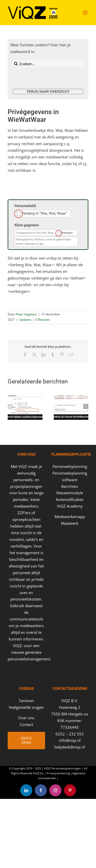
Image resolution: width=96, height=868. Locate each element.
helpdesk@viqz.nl (70, 747)
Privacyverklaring (58, 773)
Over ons (26, 718)
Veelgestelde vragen (26, 707)
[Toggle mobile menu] (86, 13)
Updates (25, 320)
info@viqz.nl (70, 740)
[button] (10, 406)
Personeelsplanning (70, 466)
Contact (26, 724)
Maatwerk (70, 523)
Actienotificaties (70, 499)
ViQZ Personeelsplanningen (62, 768)
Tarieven (26, 701)
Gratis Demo (26, 740)
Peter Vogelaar (26, 314)
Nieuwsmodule (70, 493)
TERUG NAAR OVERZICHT (48, 92)
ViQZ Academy (70, 506)
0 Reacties (43, 320)
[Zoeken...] (48, 64)
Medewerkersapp (70, 517)
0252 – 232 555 (70, 734)
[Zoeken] (16, 64)
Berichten (70, 486)
